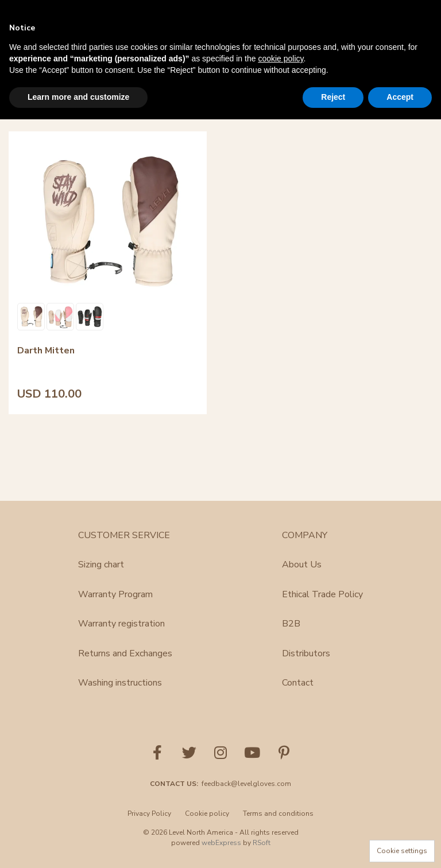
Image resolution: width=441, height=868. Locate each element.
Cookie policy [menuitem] (207, 813)
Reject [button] (333, 97)
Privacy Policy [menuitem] (149, 813)
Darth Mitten (46, 293)
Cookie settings (402, 851)
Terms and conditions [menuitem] (278, 813)
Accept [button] (400, 97)
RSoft (262, 843)
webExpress (221, 843)
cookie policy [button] (281, 59)
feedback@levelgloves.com (246, 784)
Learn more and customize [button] (78, 97)
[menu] (220, 817)
